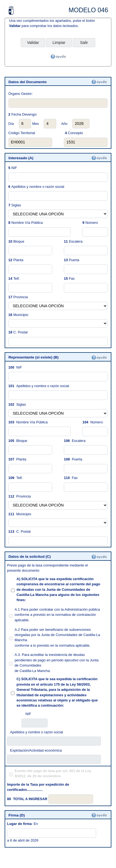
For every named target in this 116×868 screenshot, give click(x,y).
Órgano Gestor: (21, 94)
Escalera (76, 241)
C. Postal (21, 332)
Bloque (19, 241)
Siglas (16, 205)
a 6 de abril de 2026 (23, 840)
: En (23, 824)
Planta (18, 260)
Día (11, 124)
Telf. (17, 278)
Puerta (74, 260)
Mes (35, 124)
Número (92, 223)
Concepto (74, 133)
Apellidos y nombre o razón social (38, 187)
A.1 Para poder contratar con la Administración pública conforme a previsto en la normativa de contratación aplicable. (57, 615)
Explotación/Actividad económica (36, 750)
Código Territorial (22, 133)
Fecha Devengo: (24, 114)
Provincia (21, 297)
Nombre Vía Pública (27, 223)
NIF (14, 168)
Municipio (21, 315)
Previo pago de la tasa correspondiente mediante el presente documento (47, 568)
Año (64, 124)
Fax (72, 278)
